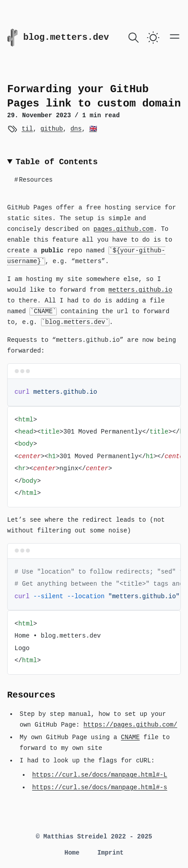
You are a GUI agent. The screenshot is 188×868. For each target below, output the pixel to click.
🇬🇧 (93, 128)
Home (72, 853)
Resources (33, 180)
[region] (94, 457)
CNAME (130, 737)
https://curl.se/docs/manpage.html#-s (100, 787)
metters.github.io (140, 290)
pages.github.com (123, 229)
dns (76, 128)
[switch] (153, 38)
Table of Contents (57, 162)
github (51, 128)
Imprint (111, 853)
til (27, 128)
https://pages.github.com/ (130, 725)
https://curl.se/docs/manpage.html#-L (100, 775)
